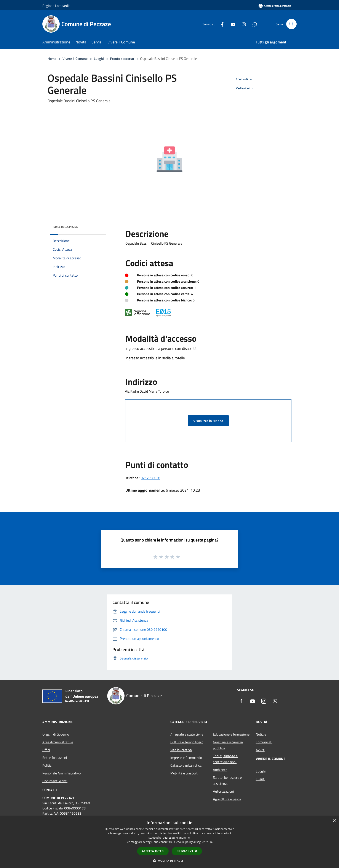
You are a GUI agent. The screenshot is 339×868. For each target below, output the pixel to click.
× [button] (334, 821)
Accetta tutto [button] (153, 851)
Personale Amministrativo (62, 773)
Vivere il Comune (75, 59)
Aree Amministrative (58, 742)
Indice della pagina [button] (65, 227)
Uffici (46, 750)
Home (52, 59)
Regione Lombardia (56, 6)
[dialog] (169, 842)
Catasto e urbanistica (186, 765)
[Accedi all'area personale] (275, 6)
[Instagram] (242, 24)
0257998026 (150, 478)
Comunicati (264, 742)
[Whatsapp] (253, 24)
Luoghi (99, 59)
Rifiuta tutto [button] (187, 851)
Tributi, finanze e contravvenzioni (225, 759)
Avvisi (260, 750)
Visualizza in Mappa (208, 421)
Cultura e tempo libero (187, 742)
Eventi (261, 779)
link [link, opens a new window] (211, 842)
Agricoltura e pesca (227, 799)
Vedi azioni (246, 88)
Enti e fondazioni (55, 758)
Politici (47, 765)
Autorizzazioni (223, 791)
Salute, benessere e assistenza (227, 780)
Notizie (261, 734)
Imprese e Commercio (186, 758)
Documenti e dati (55, 781)
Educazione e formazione (231, 734)
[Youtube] (231, 24)
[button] (169, 861)
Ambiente (220, 770)
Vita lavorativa (181, 750)
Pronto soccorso (122, 59)
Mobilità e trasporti (184, 773)
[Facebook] (221, 24)
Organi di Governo (56, 734)
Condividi (245, 79)
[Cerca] (291, 24)
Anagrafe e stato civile (187, 734)
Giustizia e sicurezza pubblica (228, 745)
